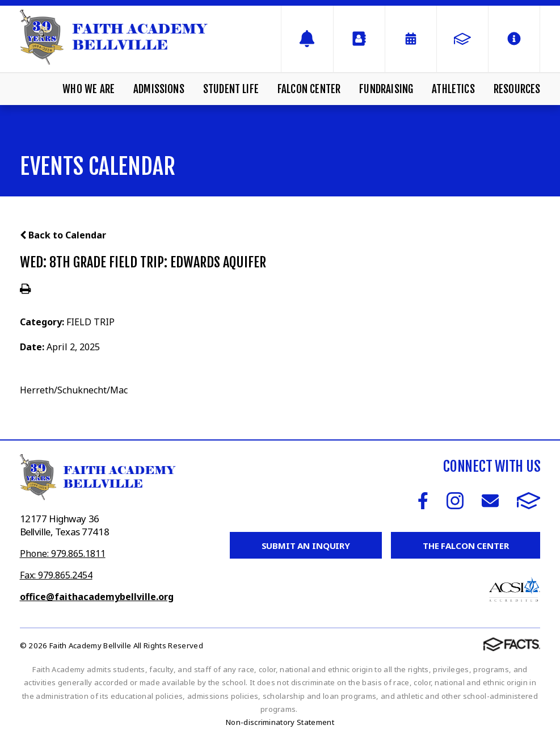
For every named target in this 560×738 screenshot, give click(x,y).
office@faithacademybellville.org (97, 597)
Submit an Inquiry (306, 546)
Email (490, 501)
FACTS (529, 501)
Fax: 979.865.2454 (56, 575)
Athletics (453, 89)
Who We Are (89, 89)
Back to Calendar (63, 235)
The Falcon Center (466, 546)
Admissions (159, 89)
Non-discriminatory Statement (280, 722)
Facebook (423, 501)
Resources (517, 89)
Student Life (231, 89)
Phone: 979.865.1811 (63, 553)
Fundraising (386, 89)
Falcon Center (309, 89)
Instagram (455, 501)
